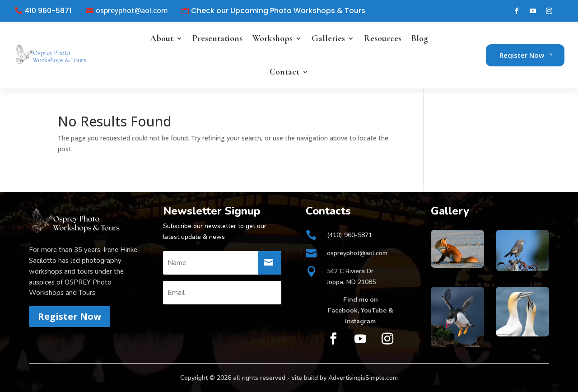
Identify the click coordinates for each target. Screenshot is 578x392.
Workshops (273, 38)
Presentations (217, 38)
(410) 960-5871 (350, 235)
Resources (383, 38)
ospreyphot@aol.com (132, 11)
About (162, 38)
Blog (420, 38)
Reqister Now (522, 55)
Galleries (328, 38)
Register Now (70, 316)
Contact (284, 72)
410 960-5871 (48, 11)
